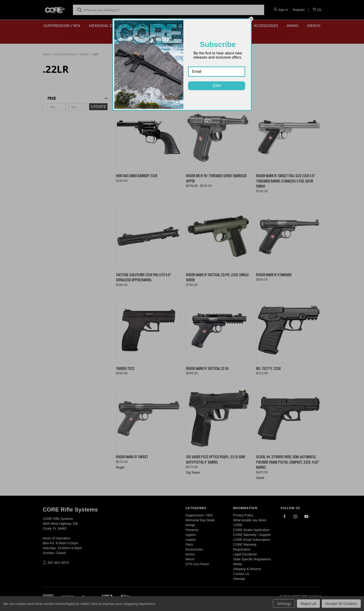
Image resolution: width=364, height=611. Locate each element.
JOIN (217, 86)
